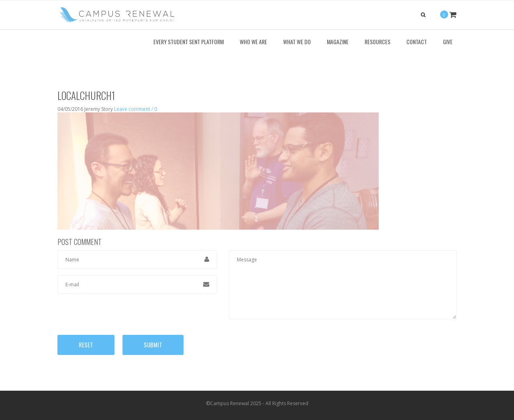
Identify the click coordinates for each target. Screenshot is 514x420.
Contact (417, 42)
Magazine (338, 42)
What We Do (297, 42)
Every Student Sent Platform (189, 42)
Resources (377, 42)
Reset (86, 345)
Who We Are (253, 42)
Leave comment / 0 (136, 109)
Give (448, 42)
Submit (153, 345)
